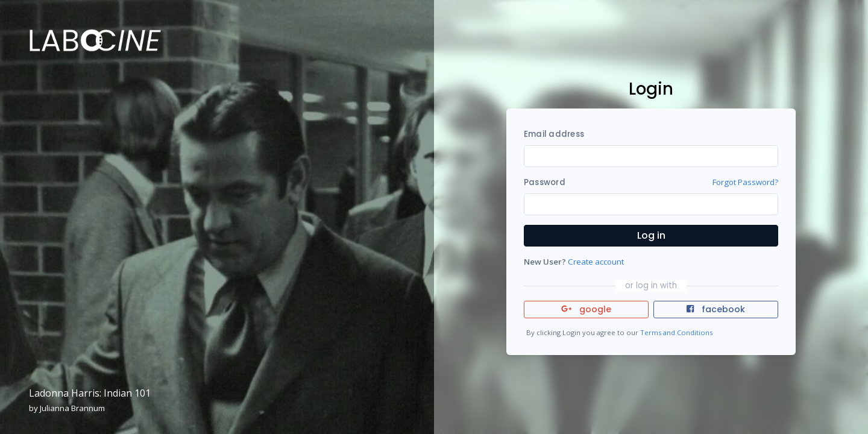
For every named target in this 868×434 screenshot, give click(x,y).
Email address (554, 134)
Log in (651, 235)
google (586, 309)
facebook (715, 309)
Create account (596, 262)
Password (545, 182)
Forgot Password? (745, 182)
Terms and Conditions (676, 332)
